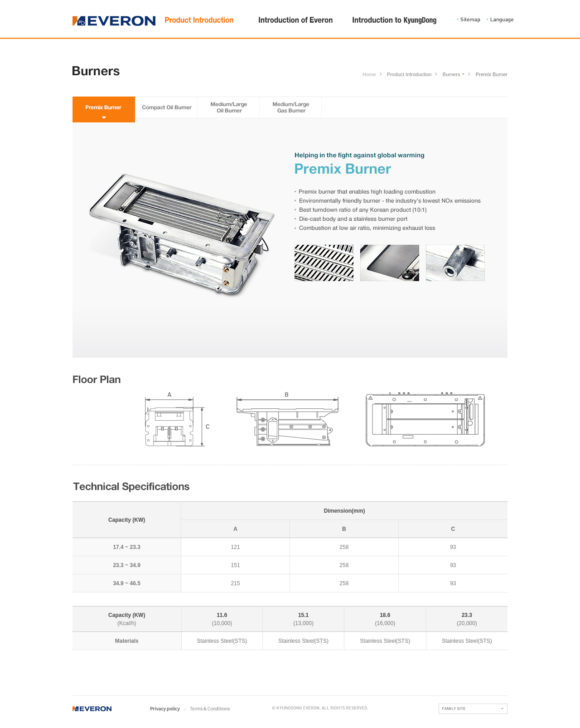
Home (369, 75)
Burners (452, 75)
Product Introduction (409, 75)
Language (500, 20)
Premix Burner (492, 75)
